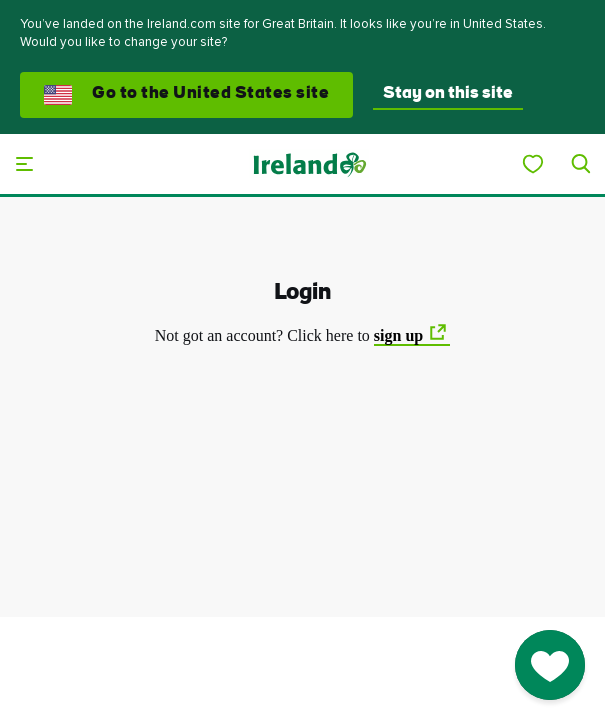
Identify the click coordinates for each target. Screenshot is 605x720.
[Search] (581, 164)
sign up (398, 335)
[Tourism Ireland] (308, 163)
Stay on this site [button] (448, 94)
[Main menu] (24, 164)
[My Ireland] (533, 164)
